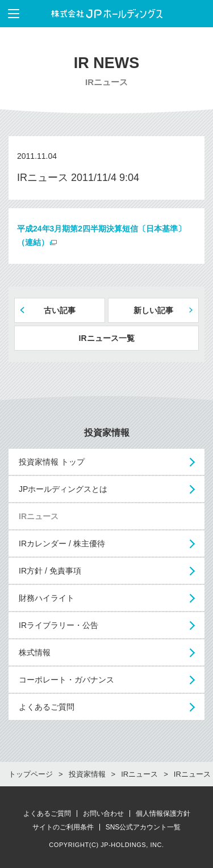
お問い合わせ (103, 814)
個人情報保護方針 (163, 814)
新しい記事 (153, 310)
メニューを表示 (10, 14)
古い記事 (60, 310)
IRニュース (39, 516)
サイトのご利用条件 (63, 827)
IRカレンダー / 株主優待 (62, 543)
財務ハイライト (47, 598)
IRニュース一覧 (107, 338)
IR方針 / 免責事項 (50, 571)
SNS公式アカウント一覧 (143, 827)
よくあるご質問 (47, 707)
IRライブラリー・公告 (59, 625)
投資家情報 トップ (52, 462)
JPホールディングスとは (63, 489)
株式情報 (35, 652)
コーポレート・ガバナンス (66, 680)
